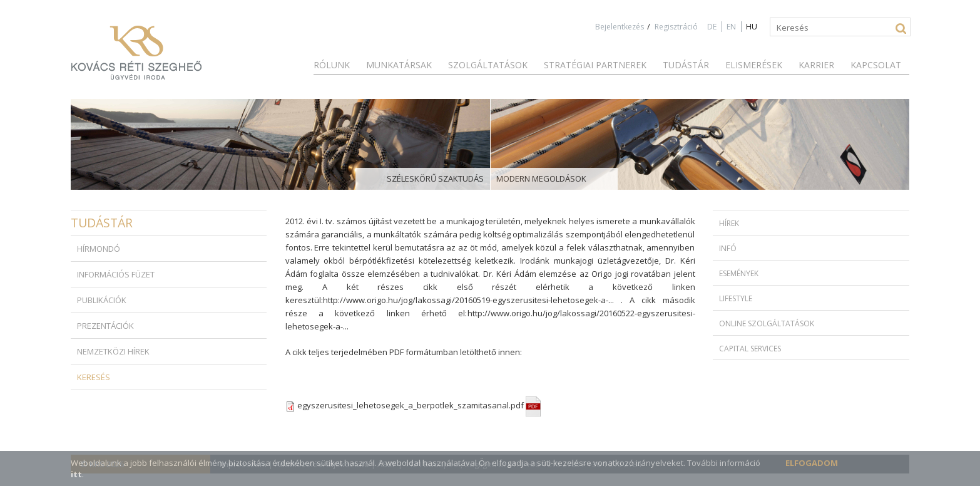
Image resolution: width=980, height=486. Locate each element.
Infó (728, 248)
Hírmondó (99, 249)
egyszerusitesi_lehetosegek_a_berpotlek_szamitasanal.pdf (419, 405)
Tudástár (686, 65)
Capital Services (750, 349)
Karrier (816, 65)
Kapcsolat (876, 65)
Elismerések (754, 65)
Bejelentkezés (620, 27)
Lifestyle (736, 298)
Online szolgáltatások (767, 323)
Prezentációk (105, 326)
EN (731, 27)
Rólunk (332, 65)
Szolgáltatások (488, 65)
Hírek (729, 223)
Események (739, 273)
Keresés (94, 377)
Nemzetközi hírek (113, 351)
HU (752, 27)
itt (76, 474)
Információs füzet (116, 274)
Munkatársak (399, 65)
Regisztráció (676, 27)
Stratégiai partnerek (595, 65)
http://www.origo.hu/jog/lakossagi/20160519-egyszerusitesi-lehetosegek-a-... (468, 300)
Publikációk (102, 300)
